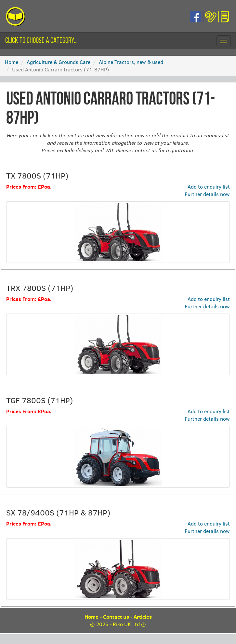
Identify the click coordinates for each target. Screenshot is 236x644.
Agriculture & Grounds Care (59, 62)
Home (12, 62)
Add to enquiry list (209, 186)
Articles (143, 617)
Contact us (116, 617)
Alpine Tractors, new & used (131, 62)
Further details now (207, 194)
